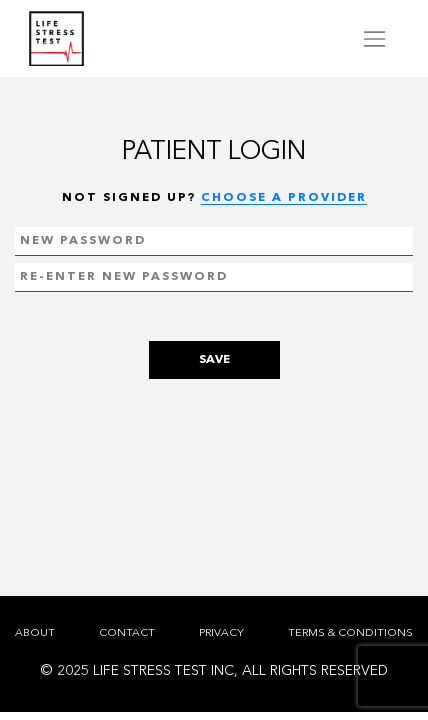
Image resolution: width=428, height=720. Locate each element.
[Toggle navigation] (374, 38)
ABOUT (35, 633)
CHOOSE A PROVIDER (284, 198)
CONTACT (127, 633)
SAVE (214, 360)
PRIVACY (221, 633)
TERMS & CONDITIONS (350, 633)
